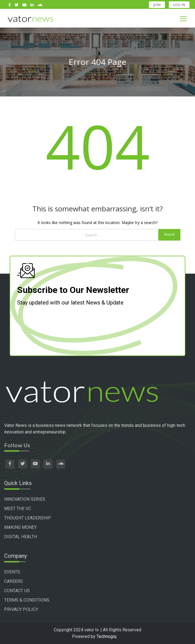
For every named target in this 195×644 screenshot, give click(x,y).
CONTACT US (17, 591)
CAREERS (14, 581)
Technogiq (106, 636)
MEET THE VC (18, 509)
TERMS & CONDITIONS (27, 600)
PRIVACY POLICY (21, 609)
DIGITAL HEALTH (21, 537)
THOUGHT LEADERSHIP (28, 518)
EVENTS (12, 572)
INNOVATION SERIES (25, 499)
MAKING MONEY (20, 527)
